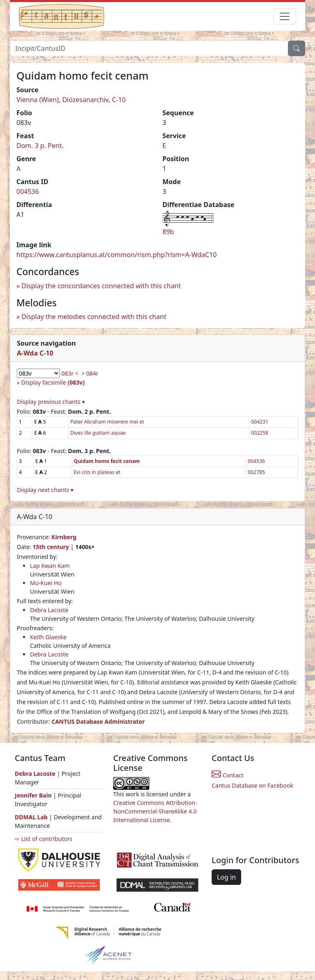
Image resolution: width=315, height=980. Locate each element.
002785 (256, 472)
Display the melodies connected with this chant (94, 317)
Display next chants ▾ (45, 490)
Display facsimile (53, 382)
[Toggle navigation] (285, 16)
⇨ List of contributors (43, 839)
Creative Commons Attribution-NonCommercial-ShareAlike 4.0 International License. (155, 811)
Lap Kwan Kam (50, 566)
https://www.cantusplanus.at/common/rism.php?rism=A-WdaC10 (116, 255)
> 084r (90, 373)
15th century (51, 547)
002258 (260, 433)
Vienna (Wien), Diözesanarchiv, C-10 (71, 100)
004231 (260, 422)
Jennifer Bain (34, 795)
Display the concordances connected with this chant (101, 286)
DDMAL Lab (31, 817)
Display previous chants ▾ (51, 402)
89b (168, 232)
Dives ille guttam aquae (98, 433)
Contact (227, 775)
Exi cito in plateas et (97, 472)
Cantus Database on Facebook (252, 785)
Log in (226, 877)
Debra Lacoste (49, 610)
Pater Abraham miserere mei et (107, 422)
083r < (70, 373)
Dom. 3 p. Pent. (40, 146)
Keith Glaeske (48, 637)
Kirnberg (64, 537)
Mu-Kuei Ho (46, 583)
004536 (28, 191)
